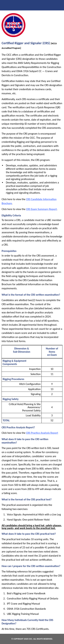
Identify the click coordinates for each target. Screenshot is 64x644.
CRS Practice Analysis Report (42, 433)
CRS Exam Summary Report (41, 209)
